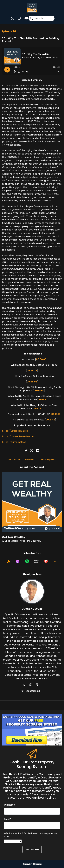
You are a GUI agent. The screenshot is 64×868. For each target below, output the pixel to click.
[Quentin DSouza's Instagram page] (32, 685)
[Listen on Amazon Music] (36, 561)
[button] (55, 561)
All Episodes (30, 460)
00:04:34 (32, 371)
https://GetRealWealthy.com (18, 436)
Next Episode (14, 460)
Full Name (9, 805)
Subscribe (32, 849)
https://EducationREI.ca (15, 431)
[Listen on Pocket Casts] (46, 561)
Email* (8, 819)
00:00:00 (41, 359)
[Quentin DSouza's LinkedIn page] (39, 685)
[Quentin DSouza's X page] (25, 685)
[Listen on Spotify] (27, 561)
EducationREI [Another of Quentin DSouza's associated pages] (30, 691)
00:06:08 (32, 382)
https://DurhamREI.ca (14, 442)
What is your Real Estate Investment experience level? (30, 835)
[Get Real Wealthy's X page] (12, 18)
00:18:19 (56, 414)
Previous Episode (48, 460)
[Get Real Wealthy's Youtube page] (25, 18)
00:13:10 (38, 409)
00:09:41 (43, 400)
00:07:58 (39, 391)
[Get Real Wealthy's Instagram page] (18, 18)
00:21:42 (50, 420)
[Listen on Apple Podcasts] (18, 561)
